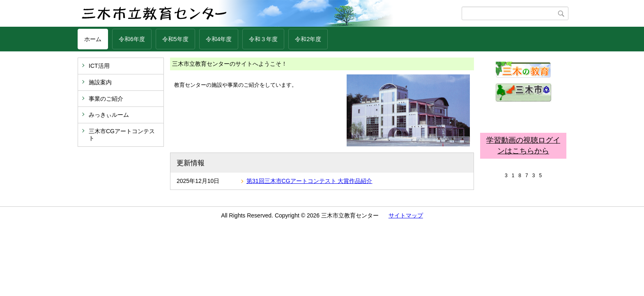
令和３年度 (263, 39)
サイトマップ (406, 215)
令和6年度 (132, 39)
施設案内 (100, 82)
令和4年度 (219, 39)
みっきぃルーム (109, 115)
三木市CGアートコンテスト (122, 135)
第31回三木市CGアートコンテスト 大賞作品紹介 (309, 181)
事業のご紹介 (106, 99)
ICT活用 (99, 66)
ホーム (93, 39)
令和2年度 (308, 39)
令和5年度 (175, 39)
